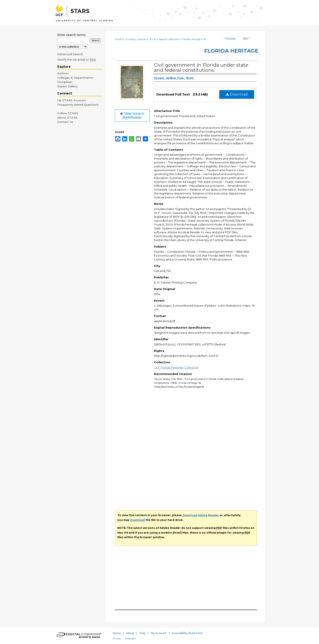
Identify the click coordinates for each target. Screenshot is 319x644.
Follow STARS (68, 113)
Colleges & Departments (75, 78)
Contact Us (65, 122)
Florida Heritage (191, 39)
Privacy (117, 639)
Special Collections (169, 39)
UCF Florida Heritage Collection (176, 367)
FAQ (142, 633)
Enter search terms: (72, 35)
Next (245, 38)
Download (237, 94)
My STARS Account (72, 100)
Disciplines (65, 82)
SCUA (152, 39)
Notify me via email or (77, 60)
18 (204, 39)
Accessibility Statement (187, 633)
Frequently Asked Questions (78, 105)
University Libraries (135, 39)
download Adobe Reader (201, 515)
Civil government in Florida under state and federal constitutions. (201, 68)
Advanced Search (70, 54)
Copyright (130, 639)
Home (118, 39)
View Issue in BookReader (132, 115)
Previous (231, 38)
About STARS (67, 118)
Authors (63, 73)
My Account (159, 633)
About (130, 633)
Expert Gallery (67, 86)
